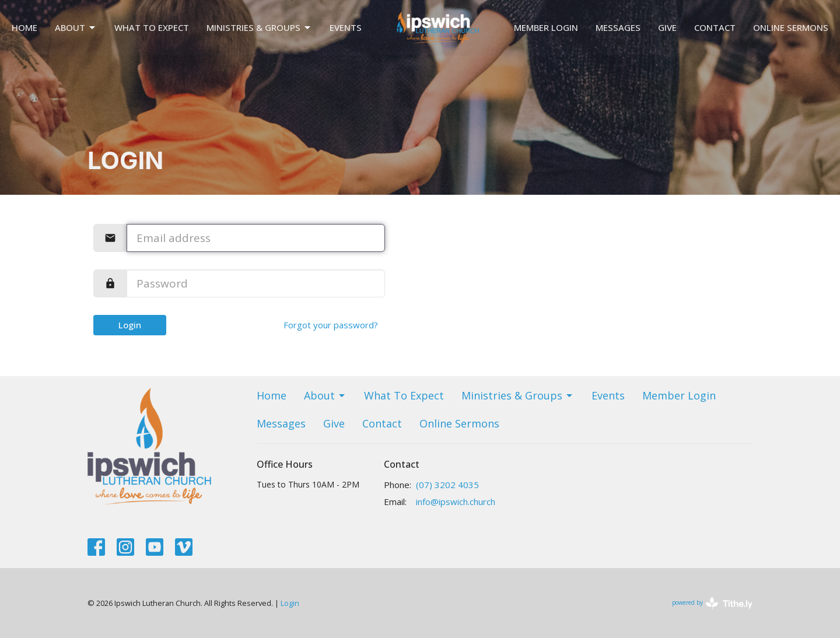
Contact (715, 27)
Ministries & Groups (259, 28)
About (76, 28)
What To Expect (152, 27)
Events (346, 27)
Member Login (546, 27)
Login (130, 325)
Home (24, 27)
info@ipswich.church (456, 502)
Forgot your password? (331, 325)
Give (667, 27)
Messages (618, 27)
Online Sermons (791, 27)
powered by (712, 603)
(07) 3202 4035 (447, 485)
